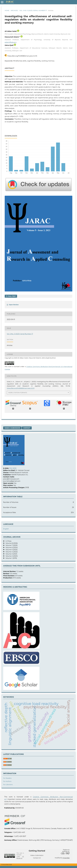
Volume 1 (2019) (11, 558)
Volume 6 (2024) (11, 547)
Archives (14, 10)
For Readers (7, 778)
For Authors (7, 781)
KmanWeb (66, 858)
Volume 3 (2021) (11, 554)
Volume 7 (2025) (11, 545)
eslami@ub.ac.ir (11, 42)
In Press (8, 541)
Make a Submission (12, 428)
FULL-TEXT (12, 296)
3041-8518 (13, 468)
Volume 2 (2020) (11, 556)
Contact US (37, 858)
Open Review (14, 305)
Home (7, 10)
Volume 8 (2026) (11, 543)
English (6, 529)
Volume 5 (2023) (11, 550)
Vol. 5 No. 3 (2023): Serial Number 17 (33, 10)
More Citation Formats (18, 393)
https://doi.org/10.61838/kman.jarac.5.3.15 (22, 56)
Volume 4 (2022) (11, 552)
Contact (27, 428)
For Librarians (8, 785)
